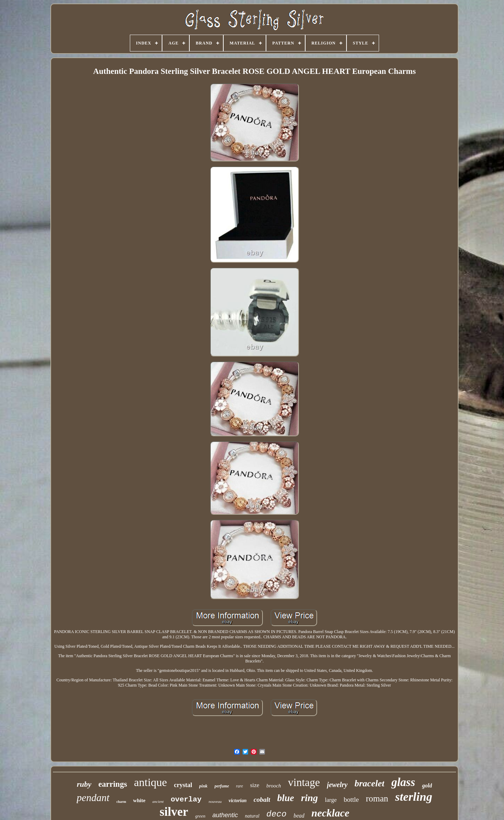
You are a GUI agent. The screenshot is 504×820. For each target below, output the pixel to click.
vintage (304, 782)
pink (203, 786)
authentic (225, 815)
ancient (158, 801)
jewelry (337, 785)
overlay (186, 800)
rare (239, 786)
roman (377, 798)
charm (121, 802)
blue (286, 798)
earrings (113, 784)
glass (403, 782)
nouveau (215, 801)
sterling (414, 797)
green (200, 816)
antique (150, 782)
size (254, 785)
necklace (330, 813)
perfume (222, 786)
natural (252, 816)
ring (309, 798)
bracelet (369, 783)
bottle (351, 800)
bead (299, 816)
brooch (274, 786)
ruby (84, 784)
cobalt (262, 800)
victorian (237, 801)
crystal (183, 785)
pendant (93, 798)
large (331, 800)
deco (276, 814)
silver (174, 812)
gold (427, 786)
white (139, 800)
